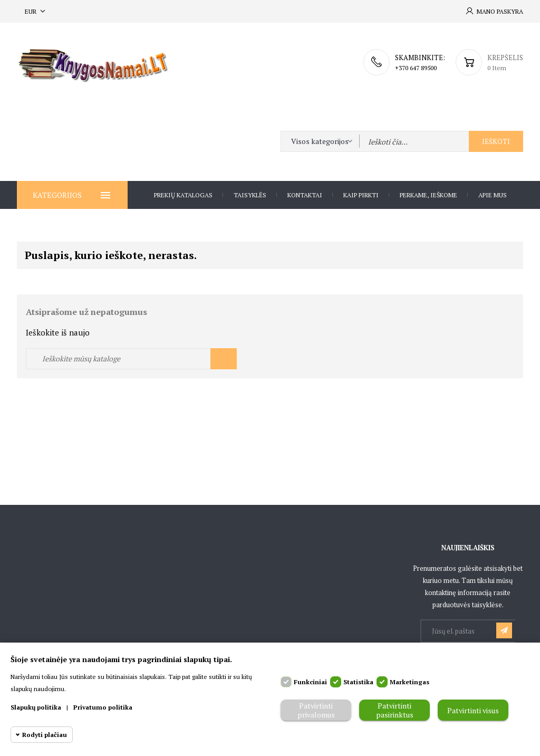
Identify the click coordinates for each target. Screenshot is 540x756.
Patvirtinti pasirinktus (395, 710)
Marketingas (409, 682)
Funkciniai (310, 682)
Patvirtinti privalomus (316, 710)
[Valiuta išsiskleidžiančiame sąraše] (36, 11)
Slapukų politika (36, 707)
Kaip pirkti (361, 195)
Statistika (358, 682)
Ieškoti (496, 141)
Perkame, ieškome (428, 195)
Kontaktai (305, 195)
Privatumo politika (103, 707)
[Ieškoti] (131, 359)
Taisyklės (250, 195)
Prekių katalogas (183, 195)
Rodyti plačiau (45, 735)
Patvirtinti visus (473, 710)
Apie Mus (493, 195)
